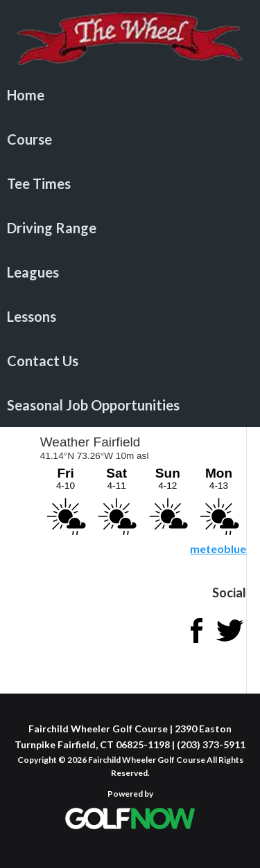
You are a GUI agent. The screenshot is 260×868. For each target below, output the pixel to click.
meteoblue (218, 549)
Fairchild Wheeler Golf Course (130, 38)
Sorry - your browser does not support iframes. (142, 483)
